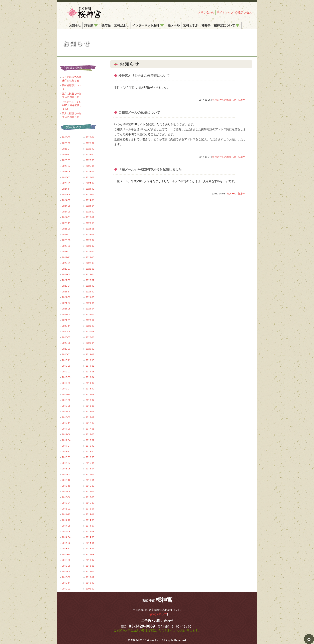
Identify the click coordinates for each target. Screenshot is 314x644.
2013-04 (66, 571)
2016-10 (90, 452)
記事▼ (242, 100)
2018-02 (66, 417)
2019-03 (66, 383)
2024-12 (90, 183)
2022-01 (66, 286)
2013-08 (66, 560)
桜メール (174, 25)
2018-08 (66, 400)
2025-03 (66, 177)
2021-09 (66, 297)
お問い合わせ (206, 12)
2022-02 (90, 280)
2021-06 (90, 303)
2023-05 (66, 240)
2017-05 (90, 434)
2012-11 (66, 583)
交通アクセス (244, 12)
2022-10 (90, 257)
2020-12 (90, 320)
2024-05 (66, 206)
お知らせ (75, 25)
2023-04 (90, 240)
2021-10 (90, 292)
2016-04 (90, 469)
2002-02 (90, 589)
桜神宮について (227, 25)
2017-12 (90, 417)
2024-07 (66, 200)
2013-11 (90, 549)
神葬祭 (206, 25)
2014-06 (66, 532)
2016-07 (66, 463)
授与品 (106, 25)
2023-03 (66, 246)
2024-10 (90, 189)
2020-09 (66, 332)
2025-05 (66, 172)
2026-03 (66, 143)
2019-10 (90, 360)
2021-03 (66, 314)
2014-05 (90, 532)
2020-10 (90, 326)
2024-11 (66, 189)
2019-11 (66, 360)
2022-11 (66, 257)
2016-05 (66, 469)
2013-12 (66, 549)
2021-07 (66, 303)
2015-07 (90, 491)
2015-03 (90, 503)
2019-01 (66, 389)
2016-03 (66, 474)
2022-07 (66, 269)
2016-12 (90, 446)
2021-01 (66, 320)
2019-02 (90, 383)
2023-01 (66, 252)
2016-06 (90, 463)
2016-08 (90, 457)
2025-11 (66, 155)
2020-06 (90, 337)
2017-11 (66, 423)
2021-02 (90, 314)
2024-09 (66, 194)
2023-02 (90, 246)
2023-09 (66, 229)
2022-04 (90, 274)
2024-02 (90, 212)
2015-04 (66, 503)
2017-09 (66, 429)
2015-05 (90, 497)
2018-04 (66, 411)
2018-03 (90, 411)
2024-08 (90, 194)
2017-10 (90, 423)
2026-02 (90, 143)
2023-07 (66, 235)
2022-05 (66, 274)
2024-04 (90, 206)
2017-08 (90, 429)
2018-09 (90, 394)
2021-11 (66, 292)
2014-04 (66, 537)
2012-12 (90, 577)
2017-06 (66, 434)
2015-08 (66, 491)
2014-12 (66, 514)
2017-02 (90, 440)
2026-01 (66, 149)
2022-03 (66, 280)
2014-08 (66, 526)
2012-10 (90, 583)
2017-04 (66, 440)
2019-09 (66, 366)
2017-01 (66, 446)
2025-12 (90, 149)
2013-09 (90, 554)
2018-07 (90, 400)
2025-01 (66, 183)
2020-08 (90, 332)
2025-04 (90, 172)
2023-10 (90, 223)
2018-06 (66, 406)
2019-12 (90, 354)
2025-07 (66, 166)
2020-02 (90, 349)
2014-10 (66, 520)
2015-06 (66, 497)
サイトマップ (225, 12)
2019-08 (90, 366)
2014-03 (90, 537)
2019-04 (90, 377)
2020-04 (90, 343)
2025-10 (90, 155)
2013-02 (66, 577)
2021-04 (90, 309)
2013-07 (90, 560)
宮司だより (121, 25)
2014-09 (90, 520)
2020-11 (66, 326)
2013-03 (90, 571)
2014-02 (66, 543)
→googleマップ (157, 614)
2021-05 (66, 309)
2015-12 (66, 480)
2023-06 (90, 235)
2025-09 (66, 160)
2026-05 (66, 137)
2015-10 (66, 486)
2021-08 (90, 297)
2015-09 (90, 486)
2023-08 (90, 229)
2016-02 (90, 474)
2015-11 (90, 480)
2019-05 (66, 377)
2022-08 (90, 263)
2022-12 (90, 252)
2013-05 (90, 566)
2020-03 (66, 349)
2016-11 (66, 452)
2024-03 (66, 212)
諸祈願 (91, 25)
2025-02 (90, 177)
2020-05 (66, 343)
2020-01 (66, 354)
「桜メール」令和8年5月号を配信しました (72, 105)
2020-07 (66, 337)
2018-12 (90, 389)
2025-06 (90, 166)
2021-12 (90, 286)
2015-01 (90, 509)
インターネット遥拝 (148, 25)
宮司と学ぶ (191, 25)
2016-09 (66, 457)
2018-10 (66, 394)
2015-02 (66, 509)
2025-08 (90, 160)
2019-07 (66, 372)
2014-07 (90, 526)
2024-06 (90, 200)
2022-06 (90, 269)
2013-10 (66, 554)
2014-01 (90, 543)
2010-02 (66, 589)
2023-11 (66, 223)
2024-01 (66, 217)
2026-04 (90, 137)
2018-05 (90, 406)
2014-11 (90, 514)
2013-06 (66, 566)
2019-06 (90, 372)
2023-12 (90, 217)
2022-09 (66, 263)
